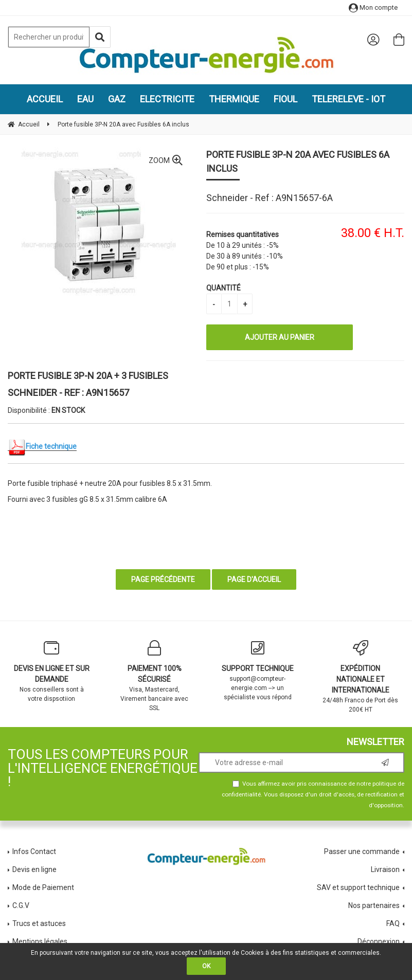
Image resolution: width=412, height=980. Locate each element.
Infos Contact (34, 851)
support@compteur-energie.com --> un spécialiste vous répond (258, 670)
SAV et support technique (358, 887)
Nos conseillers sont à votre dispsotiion (51, 671)
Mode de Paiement (43, 887)
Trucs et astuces (40, 923)
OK (206, 966)
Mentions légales (40, 941)
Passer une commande (362, 851)
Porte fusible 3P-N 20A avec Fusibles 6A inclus (298, 161)
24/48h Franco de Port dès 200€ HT (361, 677)
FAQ (393, 923)
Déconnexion (379, 941)
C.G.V (21, 905)
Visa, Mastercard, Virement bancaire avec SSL (154, 676)
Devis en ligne (34, 869)
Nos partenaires (374, 905)
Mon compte (373, 7)
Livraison (385, 869)
